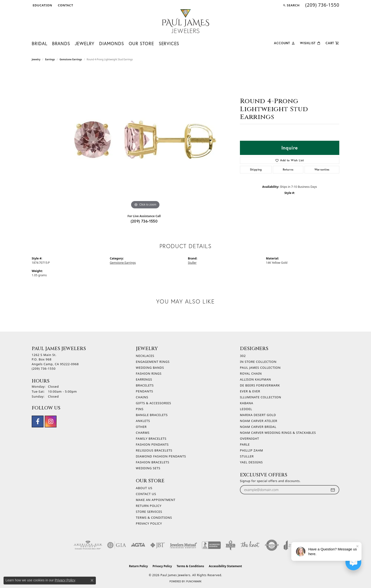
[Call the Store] (44, 369)
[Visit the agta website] (138, 545)
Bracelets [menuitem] (145, 385)
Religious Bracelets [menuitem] (154, 450)
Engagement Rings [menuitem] (153, 362)
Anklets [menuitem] (143, 421)
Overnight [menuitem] (250, 439)
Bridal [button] (40, 44)
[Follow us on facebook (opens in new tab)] (38, 421)
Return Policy (149, 506)
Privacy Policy (149, 523)
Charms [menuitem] (143, 433)
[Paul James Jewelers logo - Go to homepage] (185, 21)
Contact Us (146, 494)
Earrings (50, 59)
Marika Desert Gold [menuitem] (258, 415)
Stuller (192, 263)
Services (169, 44)
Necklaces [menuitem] (145, 356)
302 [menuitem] (243, 356)
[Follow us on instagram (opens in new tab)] (51, 421)
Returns (288, 169)
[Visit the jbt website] (158, 545)
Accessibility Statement (225, 566)
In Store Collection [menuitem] (258, 362)
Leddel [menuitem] (246, 409)
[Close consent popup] (92, 580)
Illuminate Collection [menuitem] (261, 397)
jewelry (36, 59)
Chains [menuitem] (142, 397)
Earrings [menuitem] (144, 379)
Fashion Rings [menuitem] (149, 373)
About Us (144, 488)
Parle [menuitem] (245, 444)
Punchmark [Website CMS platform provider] (194, 581)
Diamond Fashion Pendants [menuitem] (161, 456)
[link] (65, 5)
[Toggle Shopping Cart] (332, 43)
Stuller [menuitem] (247, 456)
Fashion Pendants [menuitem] (152, 444)
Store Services (149, 512)
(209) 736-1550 (144, 221)
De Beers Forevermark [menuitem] (260, 385)
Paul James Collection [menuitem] (260, 368)
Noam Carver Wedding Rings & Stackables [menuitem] (278, 433)
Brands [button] (61, 44)
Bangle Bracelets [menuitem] (152, 415)
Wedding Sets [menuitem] (148, 468)
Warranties (322, 169)
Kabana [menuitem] (247, 403)
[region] (145, 139)
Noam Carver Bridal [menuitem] (258, 427)
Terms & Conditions (154, 518)
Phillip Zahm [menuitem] (252, 450)
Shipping (256, 169)
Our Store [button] (141, 44)
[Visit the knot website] (250, 545)
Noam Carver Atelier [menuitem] (259, 421)
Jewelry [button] (85, 44)
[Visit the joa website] (291, 545)
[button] (42, 5)
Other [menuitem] (141, 427)
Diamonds (111, 44)
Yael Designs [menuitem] (251, 462)
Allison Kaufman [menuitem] (255, 379)
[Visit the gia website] (117, 545)
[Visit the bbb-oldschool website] (230, 545)
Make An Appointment (156, 500)
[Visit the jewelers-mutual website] (183, 545)
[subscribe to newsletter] (333, 490)
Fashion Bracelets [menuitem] (152, 462)
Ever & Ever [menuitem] (250, 391)
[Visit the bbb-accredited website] (211, 545)
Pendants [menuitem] (144, 391)
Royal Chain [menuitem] (251, 373)
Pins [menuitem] (140, 409)
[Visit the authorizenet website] (272, 545)
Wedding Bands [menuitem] (150, 368)
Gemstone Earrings (71, 59)
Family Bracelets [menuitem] (151, 439)
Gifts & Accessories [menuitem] (153, 403)
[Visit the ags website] (88, 545)
